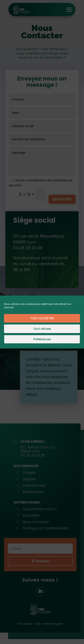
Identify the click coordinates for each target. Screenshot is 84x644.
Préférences (42, 339)
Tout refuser (42, 329)
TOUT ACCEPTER (42, 318)
